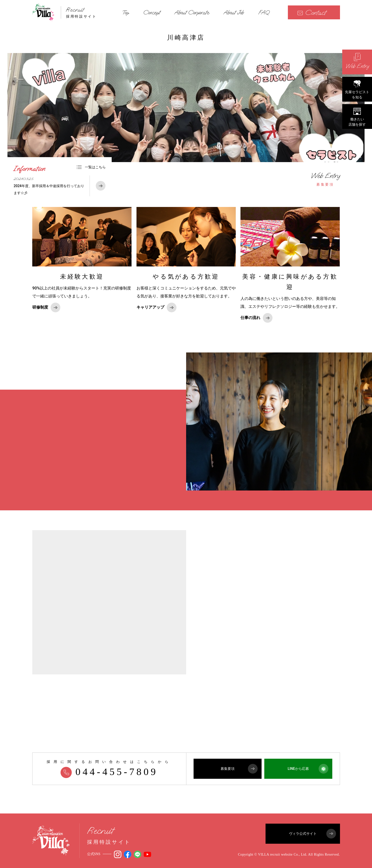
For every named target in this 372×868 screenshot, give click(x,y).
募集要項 (325, 179)
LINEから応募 (308, 769)
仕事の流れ (256, 318)
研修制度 (46, 307)
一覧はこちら (91, 167)
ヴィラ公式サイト (312, 834)
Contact (312, 13)
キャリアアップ (156, 307)
